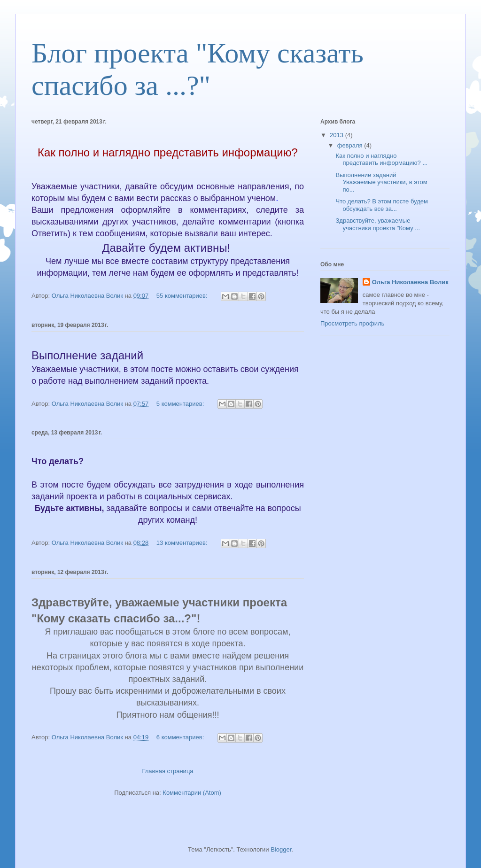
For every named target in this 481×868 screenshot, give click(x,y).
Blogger (281, 849)
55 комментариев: (183, 296)
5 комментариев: (181, 404)
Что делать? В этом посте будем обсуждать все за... (381, 205)
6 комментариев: (181, 737)
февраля (351, 145)
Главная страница (167, 771)
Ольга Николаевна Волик (410, 282)
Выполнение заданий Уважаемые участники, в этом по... (381, 182)
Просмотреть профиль (352, 323)
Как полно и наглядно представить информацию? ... (381, 159)
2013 (337, 135)
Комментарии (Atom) (192, 793)
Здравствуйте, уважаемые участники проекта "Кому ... (378, 224)
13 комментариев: (183, 543)
